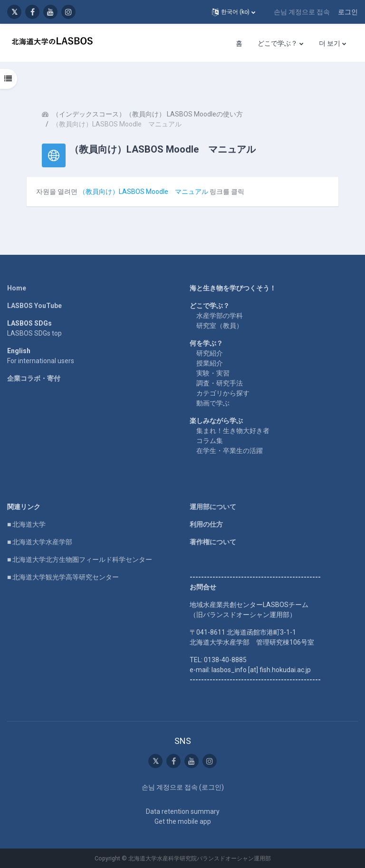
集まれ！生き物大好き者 (233, 431)
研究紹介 (210, 353)
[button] (234, 12)
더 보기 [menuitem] (330, 43)
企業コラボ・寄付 (34, 378)
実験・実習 (213, 373)
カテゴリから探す (223, 393)
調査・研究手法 (220, 383)
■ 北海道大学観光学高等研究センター (63, 577)
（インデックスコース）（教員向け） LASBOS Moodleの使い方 (148, 114)
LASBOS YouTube (34, 306)
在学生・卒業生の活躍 (230, 451)
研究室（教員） (220, 326)
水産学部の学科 (220, 316)
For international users (41, 361)
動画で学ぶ (213, 403)
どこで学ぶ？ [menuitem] (278, 43)
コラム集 (210, 441)
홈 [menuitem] (239, 43)
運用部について (213, 507)
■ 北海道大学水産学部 (40, 542)
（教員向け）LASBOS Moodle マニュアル (144, 192)
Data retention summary (183, 811)
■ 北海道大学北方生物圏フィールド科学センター (80, 559)
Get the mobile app (183, 821)
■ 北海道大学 (26, 524)
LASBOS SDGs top (34, 333)
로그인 (348, 12)
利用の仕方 (206, 524)
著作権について (213, 542)
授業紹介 (210, 363)
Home (17, 288)
